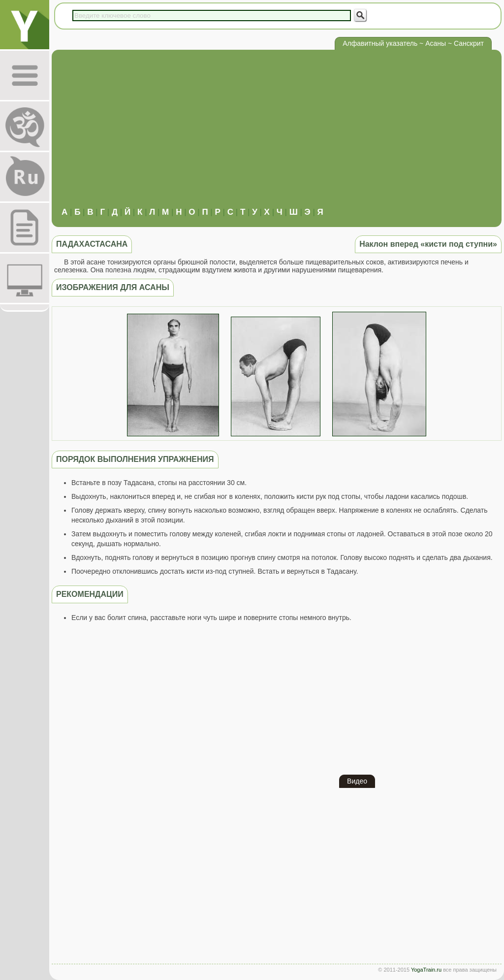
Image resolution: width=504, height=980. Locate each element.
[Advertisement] (277, 133)
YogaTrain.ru (426, 970)
